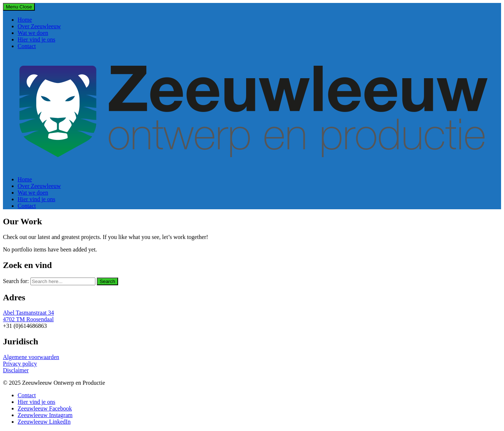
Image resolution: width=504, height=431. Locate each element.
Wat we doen (33, 33)
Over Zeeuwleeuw (39, 26)
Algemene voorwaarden (31, 357)
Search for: (16, 281)
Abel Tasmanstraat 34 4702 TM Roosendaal (28, 316)
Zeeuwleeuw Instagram (45, 415)
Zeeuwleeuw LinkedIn (44, 422)
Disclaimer (16, 370)
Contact (27, 46)
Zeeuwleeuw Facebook (45, 408)
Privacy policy (20, 364)
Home (25, 20)
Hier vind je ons (36, 39)
